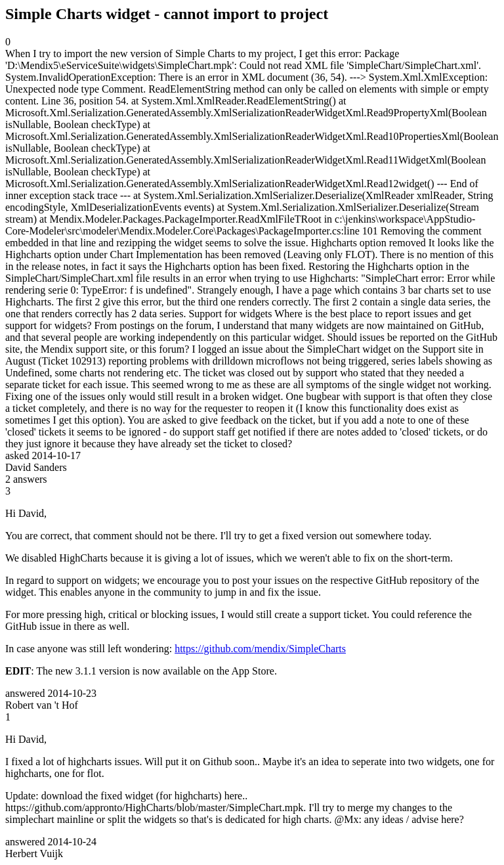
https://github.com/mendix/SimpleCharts (260, 649)
